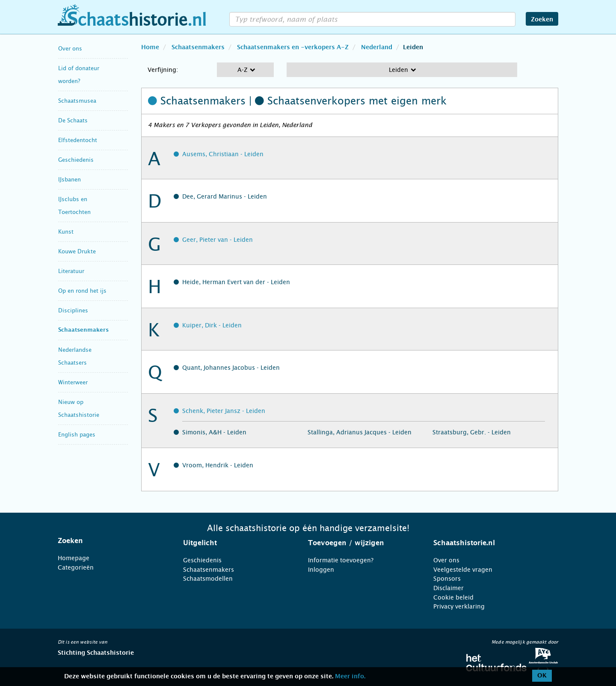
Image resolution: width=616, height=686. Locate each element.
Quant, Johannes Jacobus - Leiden (231, 368)
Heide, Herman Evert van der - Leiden (236, 282)
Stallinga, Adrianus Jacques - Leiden (360, 432)
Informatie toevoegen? (341, 560)
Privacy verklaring (459, 606)
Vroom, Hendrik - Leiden (218, 465)
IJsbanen (70, 180)
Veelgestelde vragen (463, 570)
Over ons (70, 49)
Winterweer (73, 382)
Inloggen (321, 570)
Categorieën (76, 567)
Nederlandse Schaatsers (75, 356)
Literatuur (71, 271)
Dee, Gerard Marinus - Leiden (225, 196)
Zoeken (542, 20)
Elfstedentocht (78, 140)
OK (542, 676)
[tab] (110, 541)
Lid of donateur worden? (79, 75)
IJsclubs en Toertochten (74, 206)
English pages (77, 435)
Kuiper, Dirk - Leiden (212, 325)
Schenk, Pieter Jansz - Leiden (224, 411)
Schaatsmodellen (208, 579)
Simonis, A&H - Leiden (214, 432)
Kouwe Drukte (77, 251)
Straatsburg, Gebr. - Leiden (472, 432)
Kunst (66, 232)
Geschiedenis (76, 160)
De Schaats (73, 120)
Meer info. (350, 677)
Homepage (74, 558)
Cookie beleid (453, 597)
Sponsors (447, 579)
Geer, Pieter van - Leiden (218, 240)
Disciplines (73, 310)
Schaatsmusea (77, 101)
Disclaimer (449, 588)
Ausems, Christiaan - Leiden (223, 154)
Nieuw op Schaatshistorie (79, 408)
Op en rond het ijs (82, 291)
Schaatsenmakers (83, 330)
